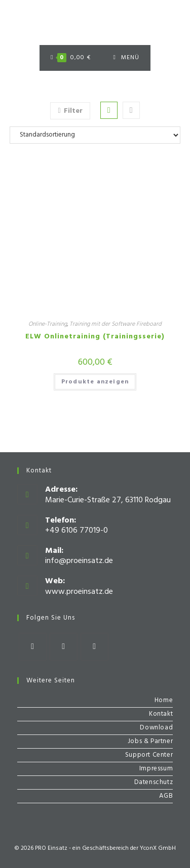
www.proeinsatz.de (79, 592)
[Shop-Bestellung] (95, 135)
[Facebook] (33, 647)
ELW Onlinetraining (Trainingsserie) (95, 337)
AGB (166, 796)
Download (156, 728)
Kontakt (161, 714)
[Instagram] (64, 647)
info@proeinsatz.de (79, 561)
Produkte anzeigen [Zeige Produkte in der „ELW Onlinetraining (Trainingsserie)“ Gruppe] (95, 382)
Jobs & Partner (150, 741)
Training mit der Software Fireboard (116, 324)
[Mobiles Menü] (126, 58)
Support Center (149, 755)
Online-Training (48, 324)
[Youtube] (94, 647)
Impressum (156, 769)
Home (164, 700)
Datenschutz (154, 782)
